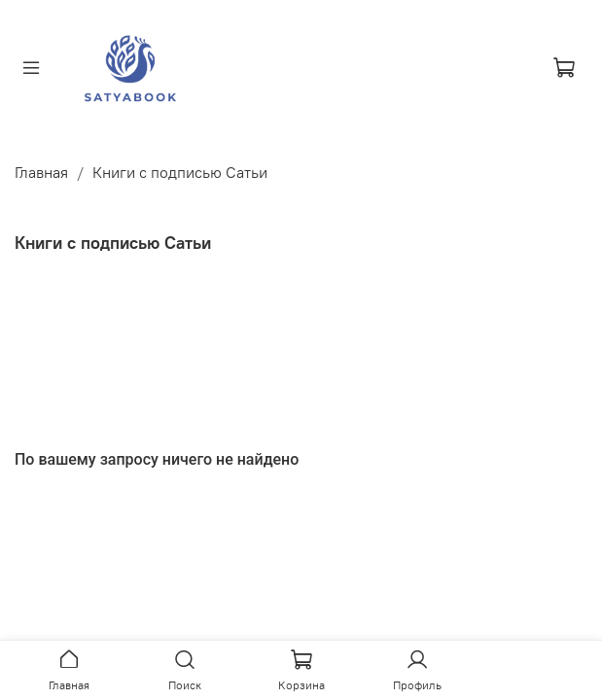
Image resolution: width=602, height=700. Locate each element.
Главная (41, 172)
